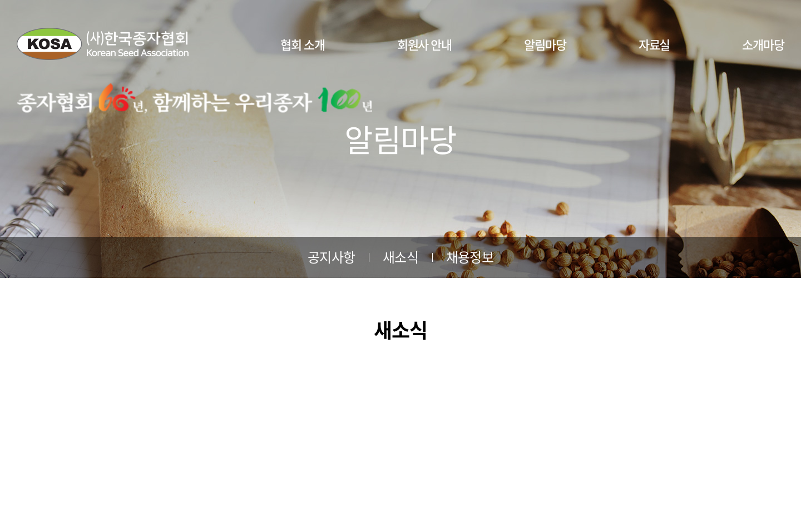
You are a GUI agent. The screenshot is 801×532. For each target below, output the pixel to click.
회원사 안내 (424, 44)
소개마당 (763, 44)
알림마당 (545, 44)
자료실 (654, 44)
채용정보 (470, 257)
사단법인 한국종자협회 (103, 44)
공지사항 (331, 257)
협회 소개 (303, 44)
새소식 (400, 257)
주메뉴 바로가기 (0, 0)
